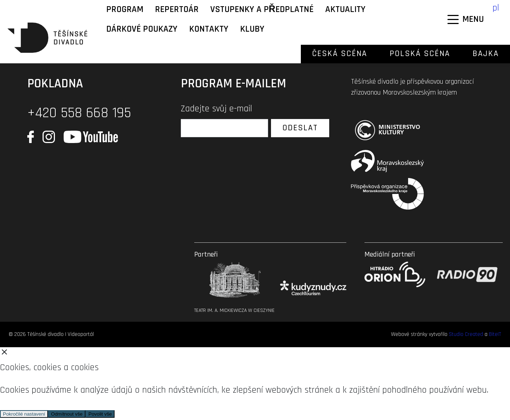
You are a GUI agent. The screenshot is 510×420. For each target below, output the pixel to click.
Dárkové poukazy (142, 29)
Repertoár (177, 9)
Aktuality (345, 9)
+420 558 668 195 (79, 113)
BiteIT (495, 334)
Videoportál (81, 334)
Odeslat (300, 128)
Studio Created (466, 334)
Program (125, 9)
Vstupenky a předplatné (262, 9)
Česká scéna (340, 54)
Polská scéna (420, 54)
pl (496, 8)
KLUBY (252, 29)
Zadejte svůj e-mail (216, 109)
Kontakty (209, 29)
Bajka (486, 54)
